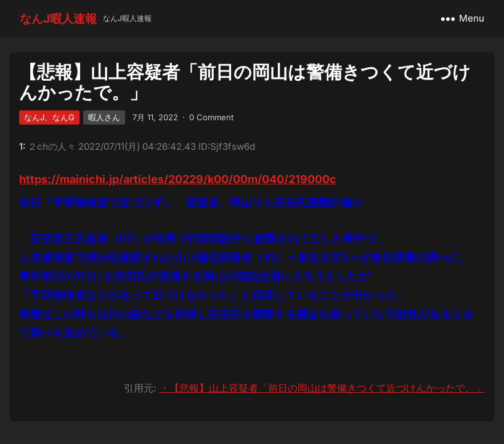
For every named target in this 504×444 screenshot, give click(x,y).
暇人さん (104, 117)
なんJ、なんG (49, 117)
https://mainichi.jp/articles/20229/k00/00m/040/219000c (178, 179)
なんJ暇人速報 (58, 18)
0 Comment (211, 117)
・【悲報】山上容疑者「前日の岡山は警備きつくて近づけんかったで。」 (322, 388)
